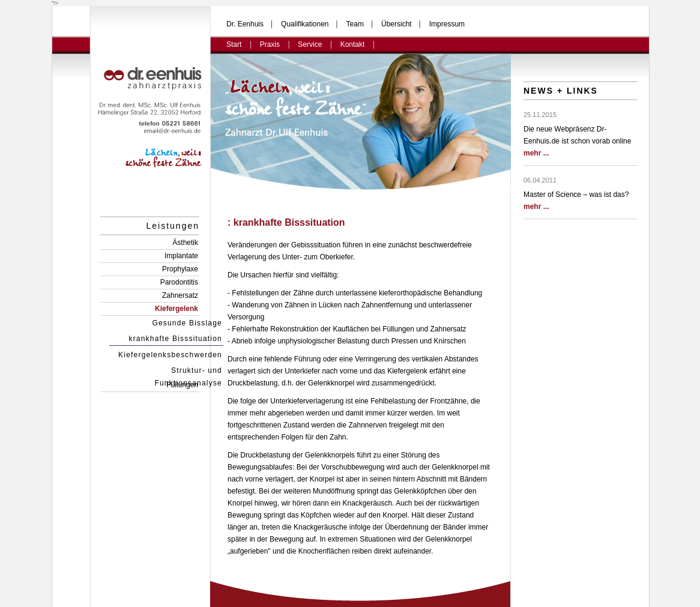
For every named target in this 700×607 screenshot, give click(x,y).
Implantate (181, 256)
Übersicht (397, 24)
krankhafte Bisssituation (175, 339)
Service (310, 44)
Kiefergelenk (177, 309)
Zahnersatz (180, 295)
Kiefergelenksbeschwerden (170, 355)
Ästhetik (185, 243)
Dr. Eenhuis (245, 24)
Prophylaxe (180, 269)
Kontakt (353, 44)
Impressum (447, 24)
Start (234, 44)
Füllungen (182, 385)
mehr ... (536, 153)
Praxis (270, 44)
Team (355, 24)
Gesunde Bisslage (187, 323)
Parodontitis (179, 282)
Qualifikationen (305, 24)
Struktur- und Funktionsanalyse (188, 372)
